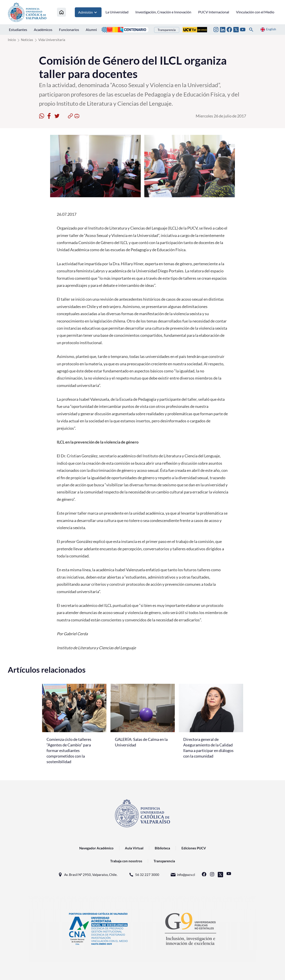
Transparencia (167, 30)
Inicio (12, 40)
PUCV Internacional (214, 12)
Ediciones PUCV (194, 848)
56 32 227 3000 (144, 875)
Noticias (27, 40)
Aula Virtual (134, 848)
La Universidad (117, 12)
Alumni (91, 30)
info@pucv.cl (183, 875)
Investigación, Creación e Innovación (163, 12)
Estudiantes (18, 30)
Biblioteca (162, 848)
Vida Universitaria (52, 40)
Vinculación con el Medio (255, 12)
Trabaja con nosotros (126, 861)
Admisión (88, 12)
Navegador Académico (96, 848)
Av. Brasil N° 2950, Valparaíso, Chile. (87, 875)
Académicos (43, 30)
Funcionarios (69, 30)
